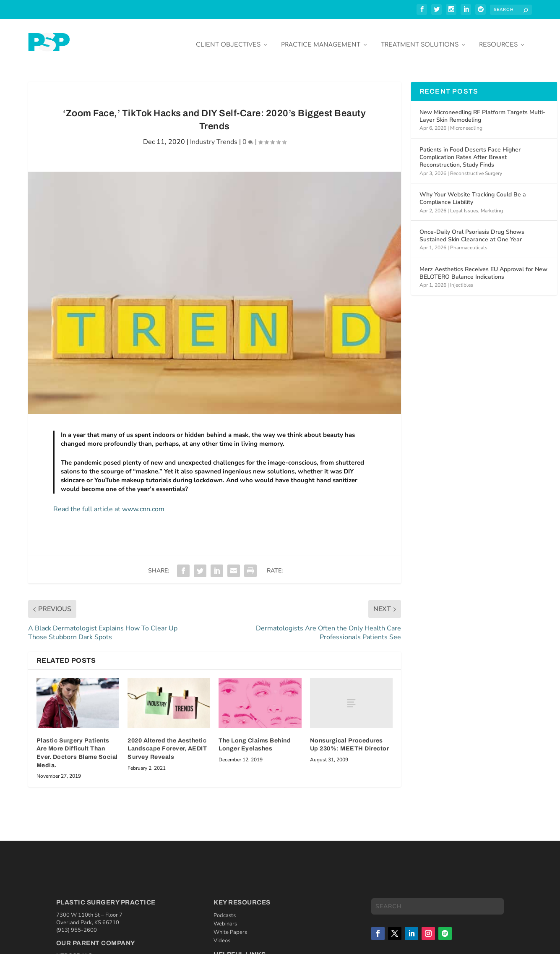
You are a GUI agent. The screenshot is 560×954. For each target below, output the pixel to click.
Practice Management (321, 38)
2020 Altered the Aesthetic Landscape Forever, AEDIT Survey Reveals (167, 742)
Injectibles (462, 279)
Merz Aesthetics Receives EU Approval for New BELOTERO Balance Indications (483, 267)
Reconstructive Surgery (476, 167)
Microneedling (466, 122)
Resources (498, 38)
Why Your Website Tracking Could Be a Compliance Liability (473, 192)
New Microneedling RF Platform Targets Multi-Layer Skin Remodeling (482, 110)
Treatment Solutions (420, 38)
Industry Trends (214, 136)
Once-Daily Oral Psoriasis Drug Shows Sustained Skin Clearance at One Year (472, 229)
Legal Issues (464, 204)
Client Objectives (228, 38)
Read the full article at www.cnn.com (109, 503)
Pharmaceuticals (469, 241)
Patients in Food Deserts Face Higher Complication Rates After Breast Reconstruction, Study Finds (470, 151)
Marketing (492, 204)
